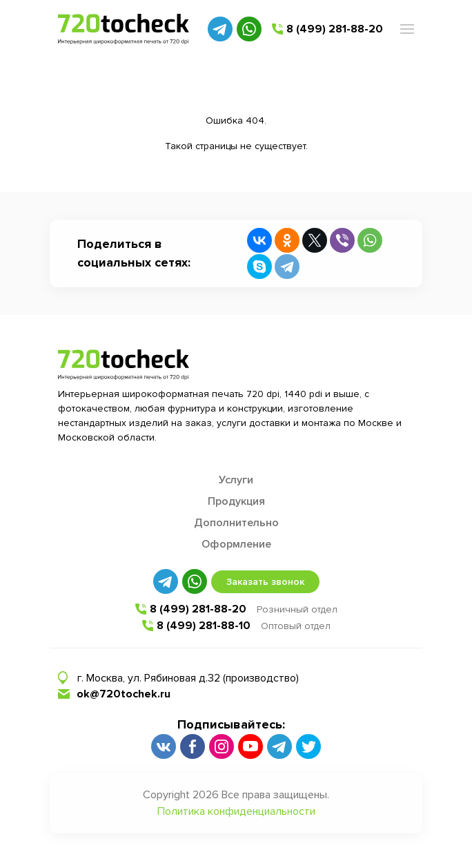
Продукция (236, 501)
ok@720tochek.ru (124, 694)
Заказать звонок (265, 582)
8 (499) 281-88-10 (204, 626)
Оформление (236, 544)
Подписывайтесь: (231, 724)
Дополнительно (236, 523)
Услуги (236, 480)
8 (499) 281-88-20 (335, 29)
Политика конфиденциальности (236, 811)
